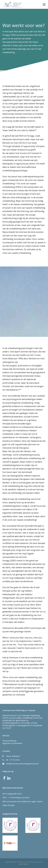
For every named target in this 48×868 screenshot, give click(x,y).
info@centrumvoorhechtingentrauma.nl (22, 764)
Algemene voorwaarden (12, 743)
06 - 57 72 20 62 (13, 760)
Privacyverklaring (9, 741)
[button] (44, 4)
